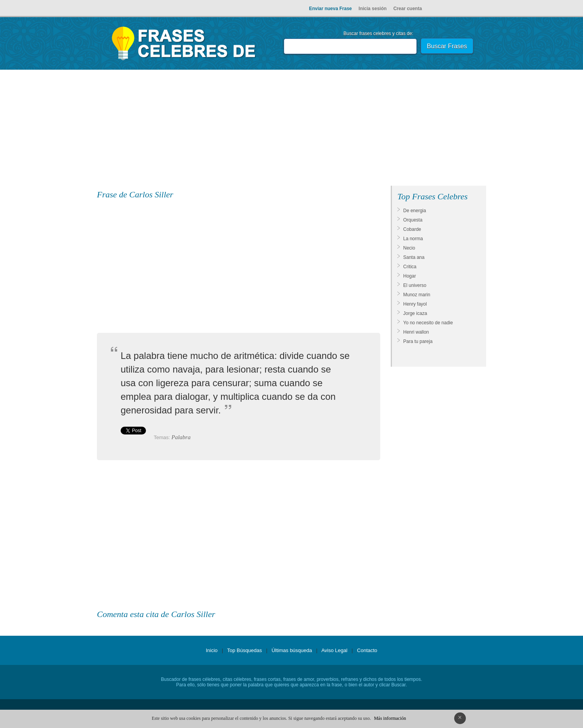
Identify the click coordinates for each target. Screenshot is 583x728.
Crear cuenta (408, 9)
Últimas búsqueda (292, 650)
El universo (415, 285)
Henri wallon (416, 332)
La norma (413, 239)
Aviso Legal (335, 650)
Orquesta (413, 220)
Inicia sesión (372, 9)
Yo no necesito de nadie (428, 323)
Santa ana (414, 257)
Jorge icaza (415, 313)
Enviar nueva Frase (330, 9)
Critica (410, 267)
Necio (409, 248)
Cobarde (412, 229)
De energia (415, 211)
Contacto (367, 650)
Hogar (410, 276)
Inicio (212, 650)
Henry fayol (415, 304)
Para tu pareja (418, 341)
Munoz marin (417, 295)
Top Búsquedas (244, 650)
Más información (390, 718)
